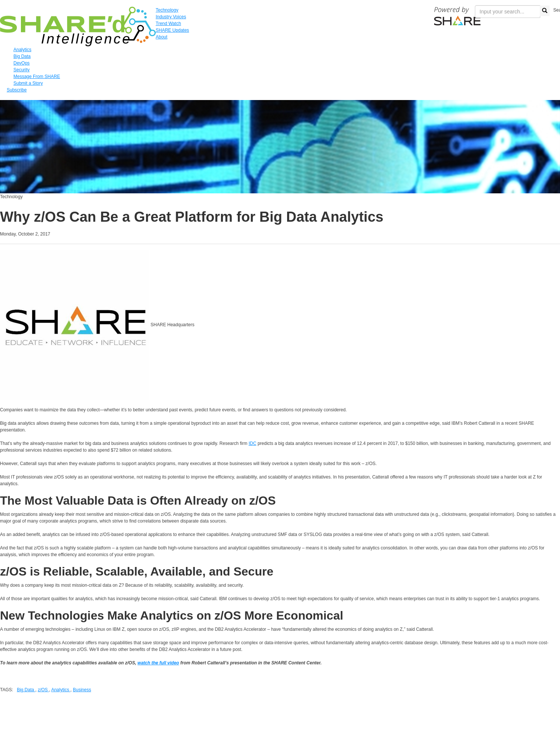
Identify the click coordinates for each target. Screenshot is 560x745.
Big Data (26, 690)
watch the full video (158, 663)
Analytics (61, 690)
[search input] (508, 12)
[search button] (545, 11)
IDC (253, 443)
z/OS (43, 690)
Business (82, 690)
